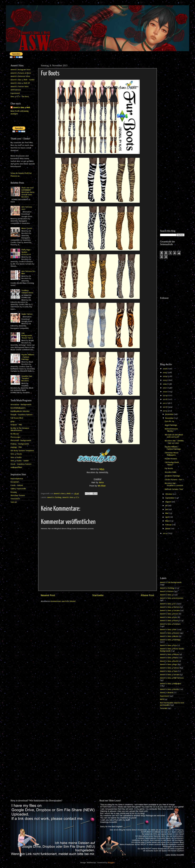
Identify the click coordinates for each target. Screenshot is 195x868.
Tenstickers (15, 499)
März (168, 521)
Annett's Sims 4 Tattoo (170, 668)
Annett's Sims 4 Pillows (170, 654)
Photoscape (15, 437)
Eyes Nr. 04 (169, 421)
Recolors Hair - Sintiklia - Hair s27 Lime (174, 442)
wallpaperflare (16, 467)
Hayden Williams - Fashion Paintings (28, 357)
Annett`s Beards (167, 693)
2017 (165, 403)
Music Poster (27, 228)
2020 (165, 392)
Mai (167, 513)
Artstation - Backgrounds (21, 405)
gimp (13, 421)
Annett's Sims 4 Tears (169, 671)
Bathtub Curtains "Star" (174, 489)
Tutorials (164, 708)
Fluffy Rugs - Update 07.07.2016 (27, 252)
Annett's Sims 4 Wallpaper (171, 684)
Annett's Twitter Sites (20, 87)
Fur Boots (169, 468)
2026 (165, 369)
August (168, 502)
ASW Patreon (16, 90)
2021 (165, 388)
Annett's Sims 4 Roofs (169, 661)
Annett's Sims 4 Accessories (172, 598)
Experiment (15, 93)
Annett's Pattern (167, 591)
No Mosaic (15, 434)
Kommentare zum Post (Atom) (63, 601)
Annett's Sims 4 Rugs (169, 664)
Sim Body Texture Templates (22, 451)
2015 (165, 411)
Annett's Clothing (54, 497)
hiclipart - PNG (16, 425)
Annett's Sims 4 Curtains (170, 611)
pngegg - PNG (16, 447)
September (170, 498)
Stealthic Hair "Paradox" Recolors (27, 379)
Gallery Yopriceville (18, 489)
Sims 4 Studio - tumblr (20, 461)
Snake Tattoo (27, 314)
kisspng (14, 492)
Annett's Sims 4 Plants (169, 658)
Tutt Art (14, 502)
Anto (101, 482)
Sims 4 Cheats (16, 454)
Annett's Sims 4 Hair (168, 630)
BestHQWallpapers (18, 408)
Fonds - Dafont (17, 485)
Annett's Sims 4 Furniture (170, 624)
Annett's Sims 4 (166, 595)
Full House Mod (17, 418)
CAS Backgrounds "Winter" (172, 464)
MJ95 (102, 469)
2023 (165, 380)
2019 (165, 396)
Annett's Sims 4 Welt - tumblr (23, 80)
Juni (167, 509)
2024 (165, 376)
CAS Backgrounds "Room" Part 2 (27, 336)
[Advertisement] (172, 103)
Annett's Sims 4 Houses (170, 633)
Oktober (169, 494)
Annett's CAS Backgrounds (171, 582)
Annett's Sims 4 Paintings (170, 640)
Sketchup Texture (18, 495)
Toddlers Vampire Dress (27, 292)
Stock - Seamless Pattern (21, 464)
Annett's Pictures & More (21, 73)
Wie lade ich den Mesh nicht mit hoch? (174, 436)
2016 (165, 407)
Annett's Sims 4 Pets (169, 645)
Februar (169, 525)
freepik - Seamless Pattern (21, 415)
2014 (165, 533)
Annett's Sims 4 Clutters (170, 607)
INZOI (162, 699)
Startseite (98, 595)
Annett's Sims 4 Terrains (170, 675)
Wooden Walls (171, 472)
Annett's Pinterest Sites (20, 76)
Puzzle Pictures (171, 459)
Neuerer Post (48, 595)
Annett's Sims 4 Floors (169, 621)
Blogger (111, 863)
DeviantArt (15, 482)
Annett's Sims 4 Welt (22, 108)
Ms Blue (102, 486)
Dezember (170, 414)
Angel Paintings (171, 425)
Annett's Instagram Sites (21, 70)
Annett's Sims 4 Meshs (169, 636)
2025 (165, 373)
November (170, 418)
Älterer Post (147, 595)
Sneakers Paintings (172, 476)
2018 (165, 399)
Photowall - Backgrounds (21, 440)
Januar (168, 529)
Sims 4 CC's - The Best (20, 97)
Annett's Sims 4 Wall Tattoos (172, 678)
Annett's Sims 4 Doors (169, 614)
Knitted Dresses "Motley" (171, 430)
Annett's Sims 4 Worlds (170, 689)
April (167, 517)
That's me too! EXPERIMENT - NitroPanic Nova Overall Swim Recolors (28, 192)
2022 (165, 384)
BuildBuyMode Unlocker (20, 411)
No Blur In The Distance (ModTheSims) (20, 429)
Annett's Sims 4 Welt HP (20, 83)
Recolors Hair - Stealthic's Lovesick (174, 484)
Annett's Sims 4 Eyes (169, 617)
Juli (167, 506)
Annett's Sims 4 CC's (71, 497)
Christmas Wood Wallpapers (172, 454)
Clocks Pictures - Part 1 (174, 480)
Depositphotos (17, 479)
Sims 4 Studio (16, 457)
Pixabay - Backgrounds (20, 444)
